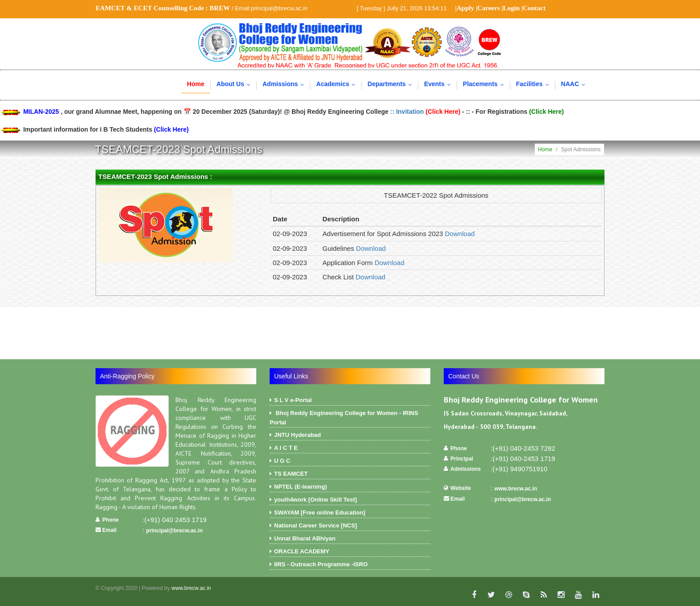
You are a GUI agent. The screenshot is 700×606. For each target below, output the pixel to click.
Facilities (535, 84)
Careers (489, 8)
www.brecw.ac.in (516, 489)
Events (440, 84)
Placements (485, 84)
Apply (465, 8)
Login (512, 8)
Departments (392, 84)
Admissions (285, 84)
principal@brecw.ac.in (174, 531)
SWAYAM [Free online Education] (350, 514)
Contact (534, 8)
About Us (235, 84)
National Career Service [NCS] (350, 527)
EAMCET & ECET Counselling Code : (163, 8)
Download (460, 234)
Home (196, 84)
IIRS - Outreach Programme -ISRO (350, 565)
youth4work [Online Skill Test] (350, 501)
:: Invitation (426, 112)
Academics (338, 84)
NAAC (575, 84)
